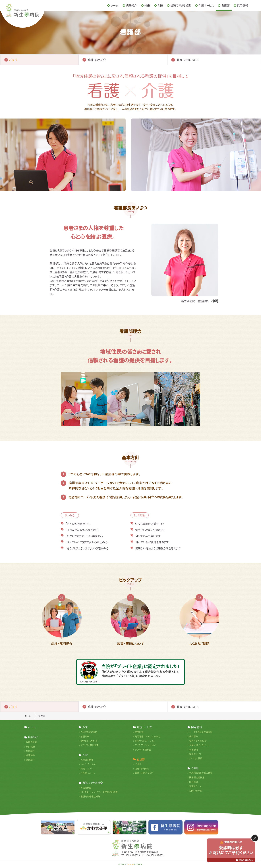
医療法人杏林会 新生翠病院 (137, 844)
